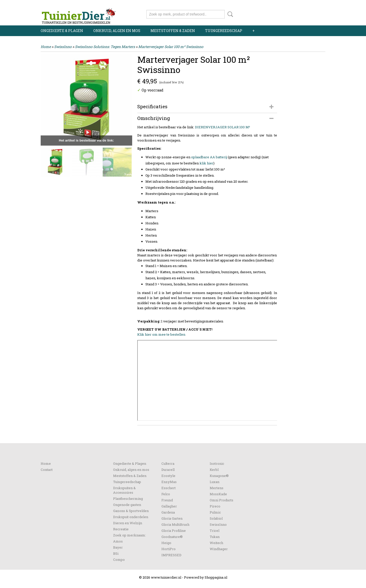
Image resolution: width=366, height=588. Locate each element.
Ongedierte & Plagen (62, 31)
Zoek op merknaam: (129, 535)
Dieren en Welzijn (128, 523)
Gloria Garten (172, 518)
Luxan (215, 482)
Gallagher (169, 506)
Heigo (166, 543)
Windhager (219, 549)
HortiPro (169, 549)
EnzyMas (169, 482)
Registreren (316, 4)
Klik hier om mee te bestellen (161, 334)
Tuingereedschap (224, 31)
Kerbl (214, 470)
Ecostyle (168, 476)
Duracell (168, 470)
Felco (166, 494)
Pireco (215, 506)
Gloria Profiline (174, 531)
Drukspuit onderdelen (131, 517)
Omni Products (222, 500)
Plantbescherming (128, 499)
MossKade (218, 494)
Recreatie (121, 529)
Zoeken (229, 14)
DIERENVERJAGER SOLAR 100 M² (223, 127)
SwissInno (63, 47)
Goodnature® (172, 537)
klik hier (207, 163)
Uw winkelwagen (308, 13)
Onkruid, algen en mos (117, 31)
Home (46, 47)
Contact (47, 470)
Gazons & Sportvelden (131, 511)
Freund (167, 500)
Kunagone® (219, 476)
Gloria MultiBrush (175, 524)
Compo (119, 560)
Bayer (118, 547)
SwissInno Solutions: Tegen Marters (105, 47)
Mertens (217, 488)
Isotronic (217, 463)
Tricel (215, 531)
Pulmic (215, 512)
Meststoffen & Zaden (173, 31)
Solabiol (216, 518)
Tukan (215, 537)
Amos (118, 541)
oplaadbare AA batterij (209, 157)
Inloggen (294, 4)
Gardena (168, 512)
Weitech (216, 543)
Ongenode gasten (127, 505)
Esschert (169, 488)
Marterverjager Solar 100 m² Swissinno (171, 47)
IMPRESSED (171, 555)
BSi (116, 553)
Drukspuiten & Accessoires (124, 490)
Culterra (168, 463)
